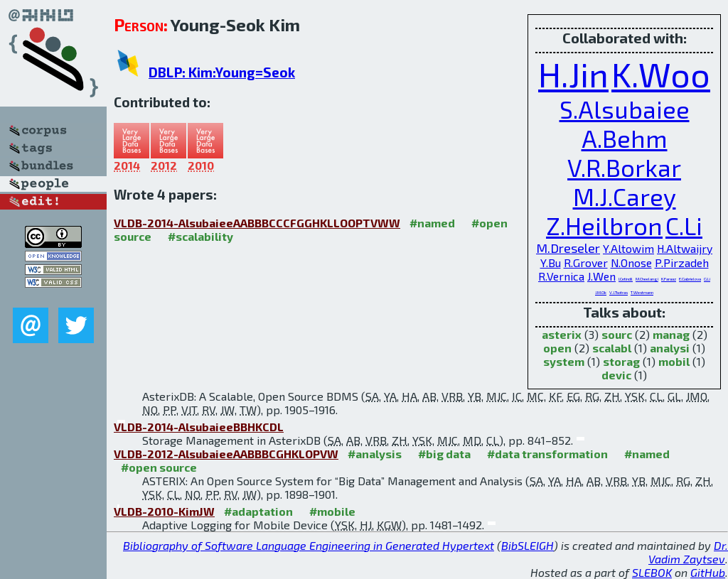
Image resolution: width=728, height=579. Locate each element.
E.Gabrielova (690, 279)
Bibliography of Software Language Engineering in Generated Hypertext (309, 545)
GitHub (708, 572)
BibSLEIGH (528, 545)
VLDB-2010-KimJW (164, 511)
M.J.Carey (625, 196)
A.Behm (625, 138)
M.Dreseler (568, 248)
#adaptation (258, 511)
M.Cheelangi (647, 279)
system (564, 361)
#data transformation (547, 454)
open (557, 348)
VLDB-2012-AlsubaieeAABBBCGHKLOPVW (226, 454)
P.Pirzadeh (682, 263)
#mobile (332, 511)
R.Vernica (561, 276)
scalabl (612, 348)
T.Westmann (642, 292)
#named (432, 223)
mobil (674, 361)
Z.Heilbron (604, 226)
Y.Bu (551, 263)
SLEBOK (652, 572)
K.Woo (661, 74)
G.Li (707, 279)
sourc (617, 334)
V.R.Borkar (624, 167)
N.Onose (631, 263)
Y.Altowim (628, 248)
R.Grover (586, 263)
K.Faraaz (669, 279)
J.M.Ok (601, 292)
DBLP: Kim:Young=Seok (222, 72)
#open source (159, 467)
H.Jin (573, 74)
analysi (670, 348)
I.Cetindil (626, 279)
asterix (562, 334)
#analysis (375, 454)
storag (621, 361)
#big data (444, 454)
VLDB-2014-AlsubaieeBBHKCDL (199, 427)
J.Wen (601, 276)
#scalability (200, 236)
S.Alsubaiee (625, 109)
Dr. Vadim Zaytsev (688, 552)
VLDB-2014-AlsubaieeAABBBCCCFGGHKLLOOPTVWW (257, 223)
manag (671, 334)
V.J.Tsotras (619, 292)
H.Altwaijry (685, 248)
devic (616, 375)
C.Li (684, 226)
